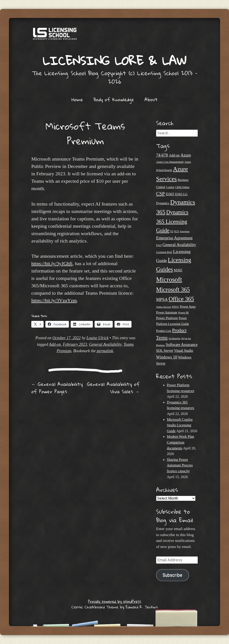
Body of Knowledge (114, 99)
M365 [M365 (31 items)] (178, 270)
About (151, 99)
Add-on (55, 344)
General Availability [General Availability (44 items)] (179, 245)
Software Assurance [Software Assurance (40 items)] (182, 345)
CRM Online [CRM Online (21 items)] (182, 187)
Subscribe (172, 575)
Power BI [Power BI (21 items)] (183, 313)
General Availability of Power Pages (57, 388)
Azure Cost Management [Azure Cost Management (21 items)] (170, 162)
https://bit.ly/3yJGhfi (52, 263)
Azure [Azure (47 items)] (186, 155)
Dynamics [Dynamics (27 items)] (163, 203)
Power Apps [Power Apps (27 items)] (188, 307)
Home (77, 99)
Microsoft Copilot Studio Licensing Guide (180, 425)
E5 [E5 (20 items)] (172, 231)
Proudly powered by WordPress (115, 601)
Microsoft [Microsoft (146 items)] (169, 279)
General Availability (105, 344)
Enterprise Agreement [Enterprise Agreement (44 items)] (174, 238)
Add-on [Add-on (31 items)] (174, 155)
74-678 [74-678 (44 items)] (162, 155)
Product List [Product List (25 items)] (164, 331)
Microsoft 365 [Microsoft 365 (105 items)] (173, 290)
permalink (105, 351)
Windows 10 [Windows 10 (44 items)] (167, 357)
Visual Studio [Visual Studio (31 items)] (183, 351)
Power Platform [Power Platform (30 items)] (167, 318)
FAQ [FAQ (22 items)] (159, 245)
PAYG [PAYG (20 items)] (176, 307)
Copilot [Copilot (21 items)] (170, 187)
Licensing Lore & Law (114, 61)
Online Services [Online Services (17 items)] (164, 307)
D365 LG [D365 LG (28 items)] (181, 194)
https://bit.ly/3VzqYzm (54, 300)
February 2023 (75, 344)
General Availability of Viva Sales (113, 388)
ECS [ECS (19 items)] (177, 231)
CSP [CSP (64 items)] (160, 194)
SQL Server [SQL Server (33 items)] (165, 351)
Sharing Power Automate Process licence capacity (180, 465)
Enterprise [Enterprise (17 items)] (185, 231)
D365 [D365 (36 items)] (170, 194)
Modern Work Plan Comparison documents (180, 442)
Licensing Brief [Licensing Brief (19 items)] (164, 252)
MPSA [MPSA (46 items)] (162, 299)
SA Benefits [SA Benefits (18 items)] (174, 338)
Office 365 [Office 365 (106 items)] (181, 299)
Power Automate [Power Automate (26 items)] (167, 312)
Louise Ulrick (98, 338)
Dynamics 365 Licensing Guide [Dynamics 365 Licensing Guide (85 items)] (172, 221)
